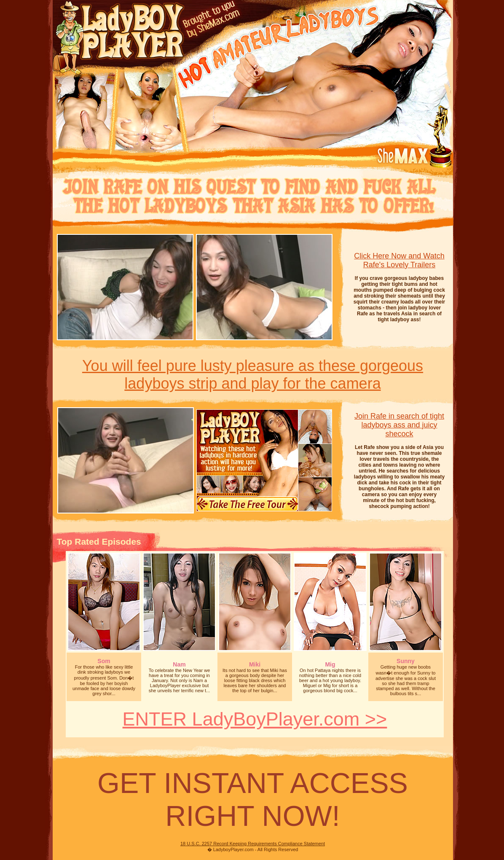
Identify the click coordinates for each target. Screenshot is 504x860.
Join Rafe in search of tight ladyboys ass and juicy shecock (399, 425)
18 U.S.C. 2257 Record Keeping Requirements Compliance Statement (253, 844)
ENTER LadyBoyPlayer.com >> (255, 719)
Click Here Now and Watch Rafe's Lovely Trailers (399, 260)
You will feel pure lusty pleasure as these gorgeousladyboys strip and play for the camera (253, 375)
